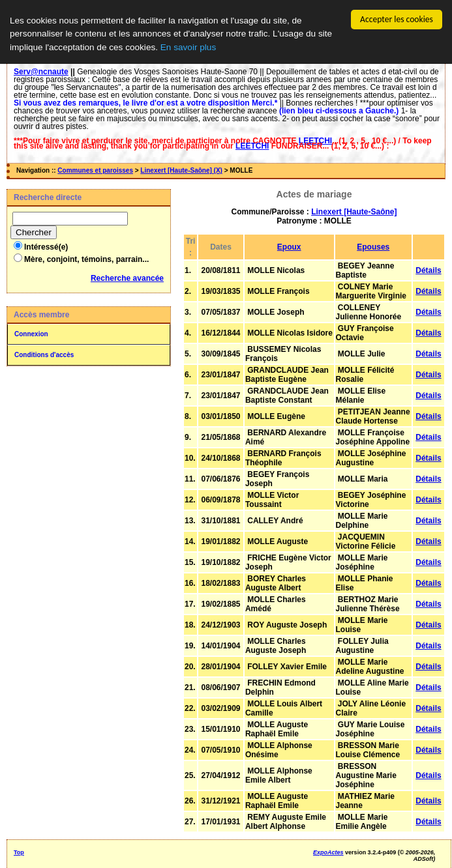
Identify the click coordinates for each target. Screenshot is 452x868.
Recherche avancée (127, 278)
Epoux (289, 247)
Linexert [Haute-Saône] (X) (181, 170)
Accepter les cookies (397, 19)
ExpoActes (328, 852)
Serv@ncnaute (41, 72)
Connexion (31, 334)
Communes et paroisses (95, 170)
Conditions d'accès (44, 355)
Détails (428, 270)
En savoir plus (188, 47)
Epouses (373, 247)
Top (19, 852)
